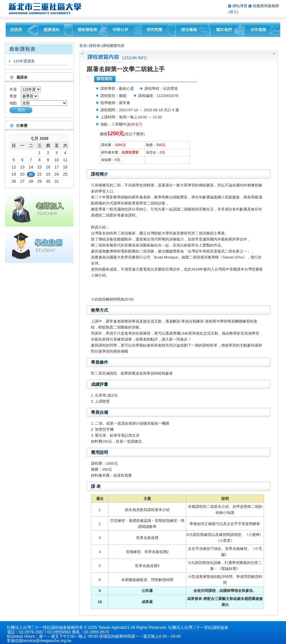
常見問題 (159, 30)
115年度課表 (24, 61)
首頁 (83, 46)
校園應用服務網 (266, 6)
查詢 (21, 110)
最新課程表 (90, 30)
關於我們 (227, 30)
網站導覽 (241, 6)
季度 (13, 96)
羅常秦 (125, 103)
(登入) (233, 12)
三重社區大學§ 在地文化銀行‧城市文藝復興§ (46, 9)
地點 (13, 103)
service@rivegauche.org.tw (47, 641)
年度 (13, 89)
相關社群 (124, 30)
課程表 (95, 46)
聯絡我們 (262, 30)
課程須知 (55, 30)
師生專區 (193, 30)
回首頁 (22, 30)
